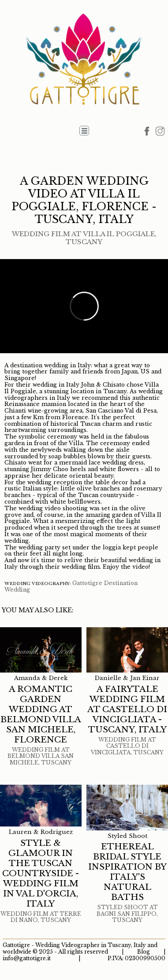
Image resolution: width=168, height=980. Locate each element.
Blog (144, 952)
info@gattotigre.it (27, 958)
